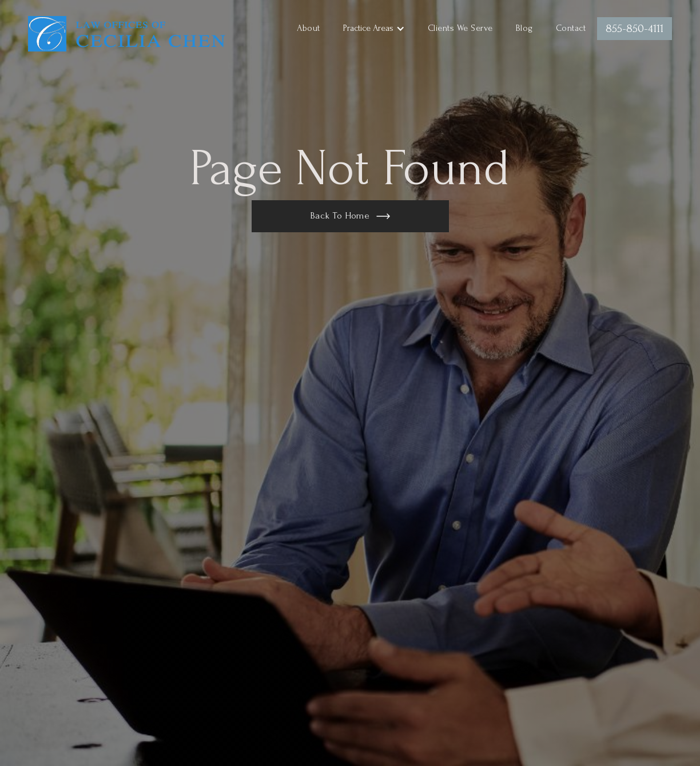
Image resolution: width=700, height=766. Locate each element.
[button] (374, 28)
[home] (127, 31)
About (309, 28)
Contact (571, 28)
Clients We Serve (460, 28)
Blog (524, 28)
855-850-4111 (635, 29)
